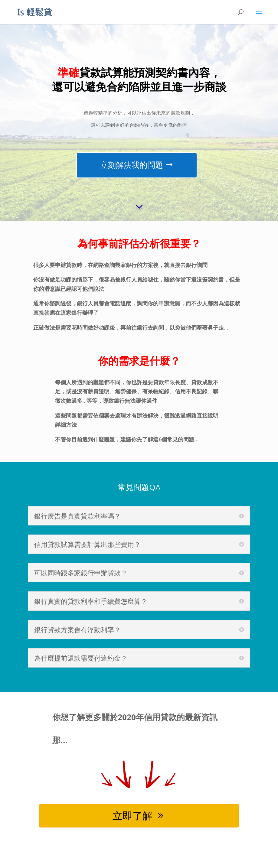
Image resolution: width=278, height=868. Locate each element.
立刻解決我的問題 (132, 165)
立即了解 (132, 816)
